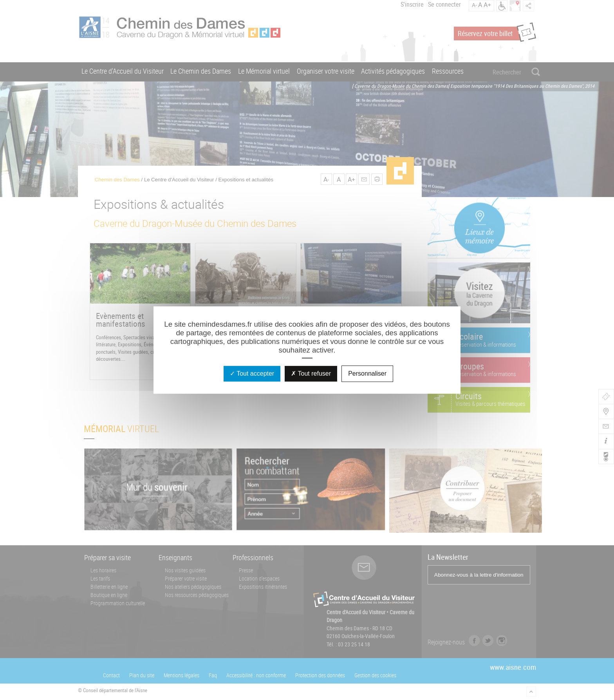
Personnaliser (367, 374)
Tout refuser (311, 374)
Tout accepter (252, 374)
